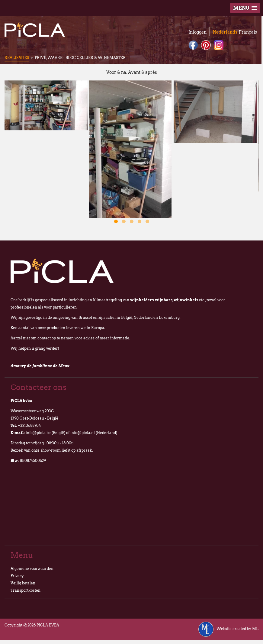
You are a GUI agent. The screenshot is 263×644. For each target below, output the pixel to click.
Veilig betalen (23, 583)
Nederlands (225, 32)
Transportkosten (26, 590)
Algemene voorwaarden (32, 569)
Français (248, 32)
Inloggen (197, 32)
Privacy (17, 576)
